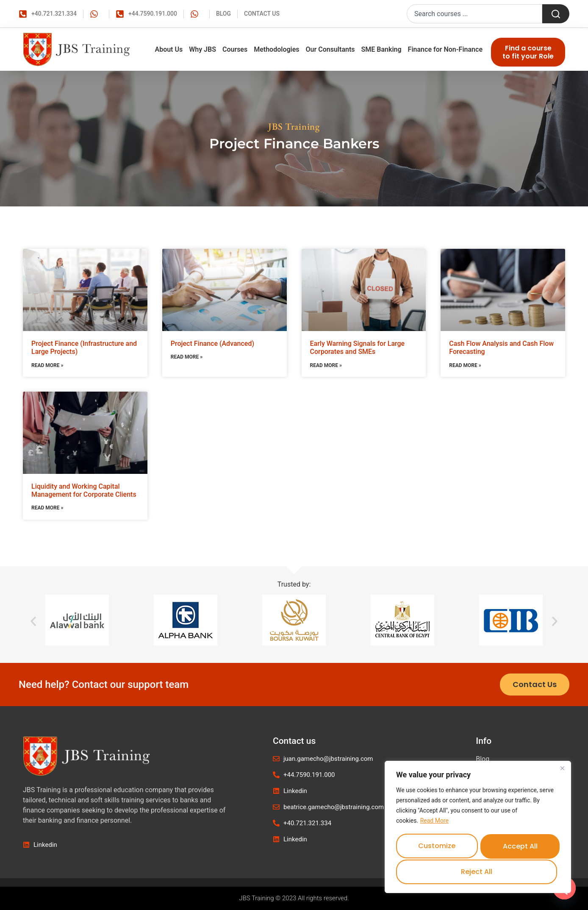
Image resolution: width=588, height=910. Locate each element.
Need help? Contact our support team (104, 685)
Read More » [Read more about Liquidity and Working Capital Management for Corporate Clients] (47, 508)
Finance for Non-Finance (445, 49)
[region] (478, 828)
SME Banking (381, 49)
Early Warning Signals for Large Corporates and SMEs (358, 348)
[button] (33, 621)
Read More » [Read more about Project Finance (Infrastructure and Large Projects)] (47, 365)
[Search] (556, 14)
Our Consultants (330, 49)
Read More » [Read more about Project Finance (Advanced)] (187, 357)
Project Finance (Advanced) (212, 344)
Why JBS (202, 49)
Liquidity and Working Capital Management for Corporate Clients (84, 490)
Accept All (478, 872)
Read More (434, 823)
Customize (437, 847)
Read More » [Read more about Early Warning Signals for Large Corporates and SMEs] (326, 365)
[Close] (562, 771)
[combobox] (474, 14)
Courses (235, 49)
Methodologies (276, 49)
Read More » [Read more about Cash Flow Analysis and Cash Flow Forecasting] (465, 365)
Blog (483, 759)
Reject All (519, 847)
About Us (169, 49)
